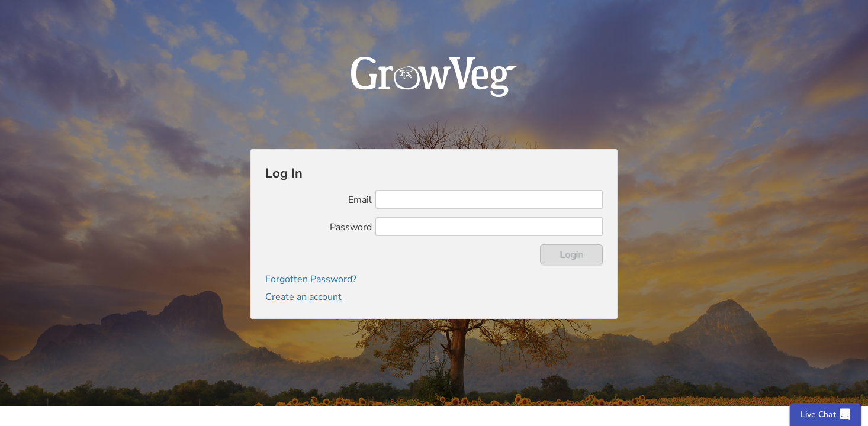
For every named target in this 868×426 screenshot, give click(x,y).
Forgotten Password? (311, 279)
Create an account (303, 297)
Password (351, 227)
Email (360, 200)
